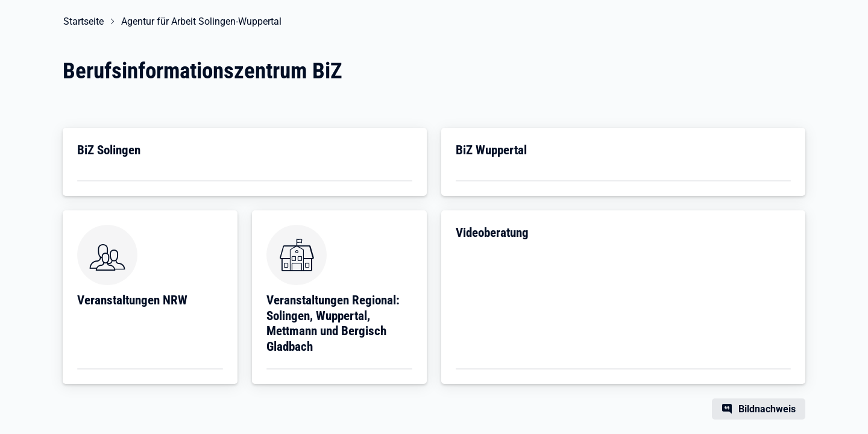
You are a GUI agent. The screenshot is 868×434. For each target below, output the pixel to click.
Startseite (83, 21)
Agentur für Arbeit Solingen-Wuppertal (201, 21)
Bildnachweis (767, 409)
